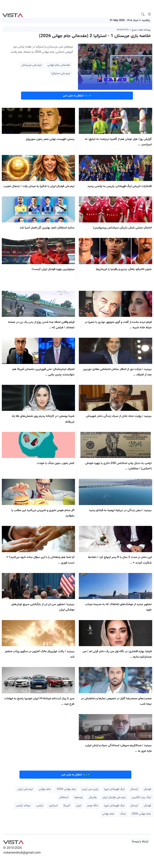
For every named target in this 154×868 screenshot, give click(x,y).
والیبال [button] (93, 797)
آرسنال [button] (134, 789)
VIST (13, 14)
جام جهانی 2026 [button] (66, 789)
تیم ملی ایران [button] (25, 789)
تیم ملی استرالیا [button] (61, 73)
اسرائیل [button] (53, 806)
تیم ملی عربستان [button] (32, 65)
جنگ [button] (123, 814)
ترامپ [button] (40, 806)
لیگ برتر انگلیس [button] (141, 797)
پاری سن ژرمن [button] (90, 789)
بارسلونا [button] (79, 797)
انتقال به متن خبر (77, 96)
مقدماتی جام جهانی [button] (59, 65)
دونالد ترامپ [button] (23, 806)
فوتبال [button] (147, 789)
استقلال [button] (64, 797)
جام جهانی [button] (45, 789)
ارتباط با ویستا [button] (140, 841)
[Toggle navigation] (149, 14)
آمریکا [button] (67, 806)
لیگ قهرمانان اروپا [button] (114, 789)
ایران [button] (79, 806)
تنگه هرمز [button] (93, 806)
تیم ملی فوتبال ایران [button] (114, 797)
